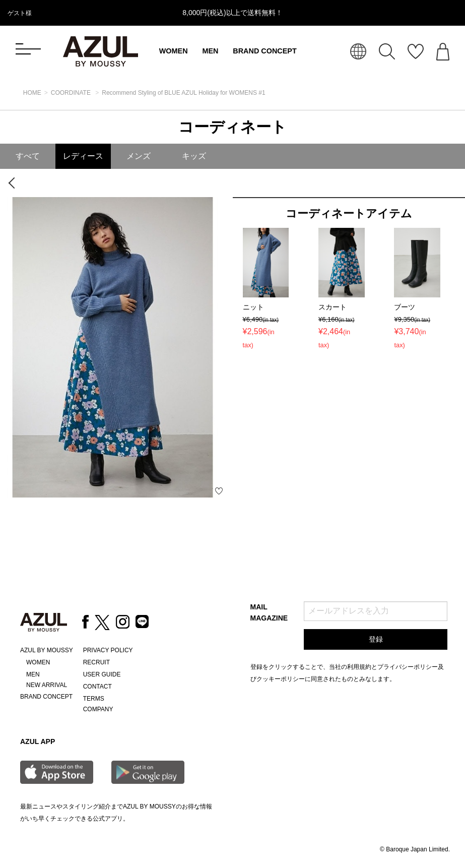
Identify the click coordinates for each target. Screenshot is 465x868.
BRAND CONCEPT (264, 51)
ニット (253, 307)
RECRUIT (96, 662)
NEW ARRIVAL (47, 685)
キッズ (194, 156)
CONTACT (97, 687)
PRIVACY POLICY (108, 650)
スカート (333, 307)
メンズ (139, 156)
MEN (210, 51)
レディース (83, 156)
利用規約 (359, 667)
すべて (28, 156)
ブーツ (405, 307)
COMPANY (98, 709)
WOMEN (174, 51)
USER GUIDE (102, 674)
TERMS (94, 699)
